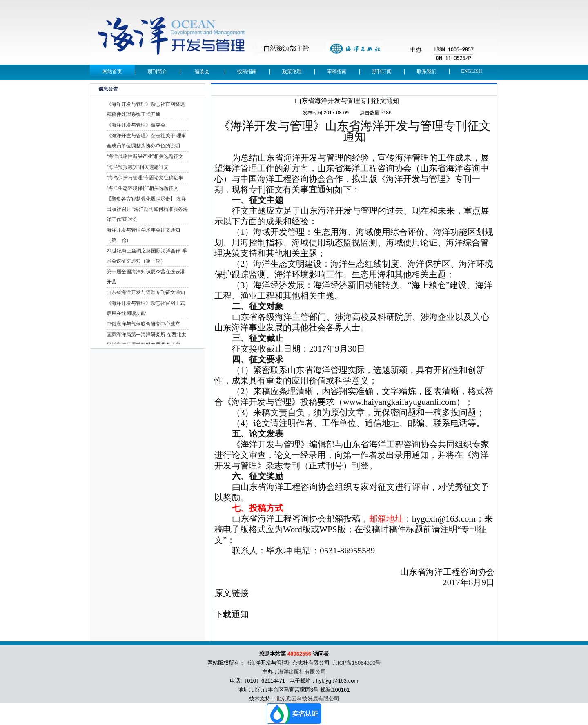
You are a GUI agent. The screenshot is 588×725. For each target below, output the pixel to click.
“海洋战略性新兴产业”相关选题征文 (145, 156)
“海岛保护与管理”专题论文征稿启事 (145, 178)
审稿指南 (337, 71)
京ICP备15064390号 (357, 663)
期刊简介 (157, 71)
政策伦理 (292, 71)
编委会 (202, 71)
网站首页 (112, 71)
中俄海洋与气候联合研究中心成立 (143, 324)
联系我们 (427, 71)
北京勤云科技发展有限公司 (307, 699)
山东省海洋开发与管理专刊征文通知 (146, 292)
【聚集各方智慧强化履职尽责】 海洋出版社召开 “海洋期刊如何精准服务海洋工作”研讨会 (147, 209)
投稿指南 (247, 71)
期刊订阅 (382, 71)
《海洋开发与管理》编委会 (136, 125)
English (471, 71)
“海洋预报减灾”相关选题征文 (138, 167)
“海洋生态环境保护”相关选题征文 (143, 188)
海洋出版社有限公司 (302, 672)
